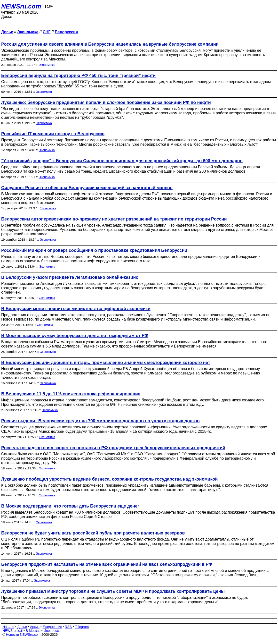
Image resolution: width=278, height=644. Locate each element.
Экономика (47, 65)
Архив (35, 627)
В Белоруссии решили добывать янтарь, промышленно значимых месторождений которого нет (106, 363)
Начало (8, 627)
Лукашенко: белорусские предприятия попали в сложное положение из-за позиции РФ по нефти (106, 102)
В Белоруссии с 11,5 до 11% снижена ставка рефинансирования (71, 394)
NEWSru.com (21, 6)
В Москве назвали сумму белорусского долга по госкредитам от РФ (75, 336)
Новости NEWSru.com (23, 635)
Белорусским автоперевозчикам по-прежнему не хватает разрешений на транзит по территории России (114, 219)
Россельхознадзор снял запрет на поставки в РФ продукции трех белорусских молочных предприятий (113, 448)
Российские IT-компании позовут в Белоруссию (53, 134)
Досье (22, 627)
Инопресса (52, 631)
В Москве (33, 631)
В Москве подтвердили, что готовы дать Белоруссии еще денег (70, 506)
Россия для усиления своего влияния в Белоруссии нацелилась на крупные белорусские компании (110, 44)
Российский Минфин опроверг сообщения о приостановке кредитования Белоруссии (94, 250)
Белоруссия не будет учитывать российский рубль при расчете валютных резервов (93, 533)
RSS (68, 627)
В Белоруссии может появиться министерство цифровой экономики (76, 309)
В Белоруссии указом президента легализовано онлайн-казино (70, 277)
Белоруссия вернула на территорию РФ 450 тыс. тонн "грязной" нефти (78, 76)
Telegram (82, 627)
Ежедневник (52, 627)
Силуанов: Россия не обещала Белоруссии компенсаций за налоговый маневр (87, 188)
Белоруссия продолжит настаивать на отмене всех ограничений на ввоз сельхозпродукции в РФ (107, 564)
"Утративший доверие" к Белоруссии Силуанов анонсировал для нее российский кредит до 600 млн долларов (122, 161)
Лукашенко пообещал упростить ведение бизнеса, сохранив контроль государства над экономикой (109, 479)
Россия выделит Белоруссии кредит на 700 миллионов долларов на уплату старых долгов (100, 421)
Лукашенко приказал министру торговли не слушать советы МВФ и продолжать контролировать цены (113, 591)
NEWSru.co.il (12, 631)
